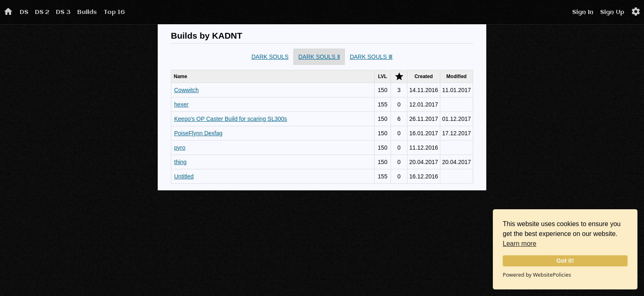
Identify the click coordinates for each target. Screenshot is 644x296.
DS (24, 12)
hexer (181, 104)
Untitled (184, 176)
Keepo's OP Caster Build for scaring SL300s (231, 119)
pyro (180, 148)
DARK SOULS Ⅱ (319, 57)
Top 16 (114, 12)
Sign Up (612, 12)
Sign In (583, 12)
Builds (87, 12)
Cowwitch (186, 90)
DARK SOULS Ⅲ (371, 57)
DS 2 (42, 12)
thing (180, 162)
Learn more (520, 244)
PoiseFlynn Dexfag (198, 133)
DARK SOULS (270, 57)
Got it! (565, 261)
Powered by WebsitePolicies (537, 275)
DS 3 (63, 12)
